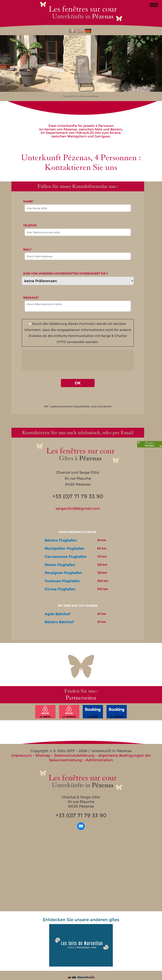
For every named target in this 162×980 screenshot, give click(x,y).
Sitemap (43, 755)
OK (78, 383)
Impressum (21, 755)
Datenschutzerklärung (74, 755)
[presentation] (78, 360)
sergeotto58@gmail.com (78, 508)
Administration (99, 760)
